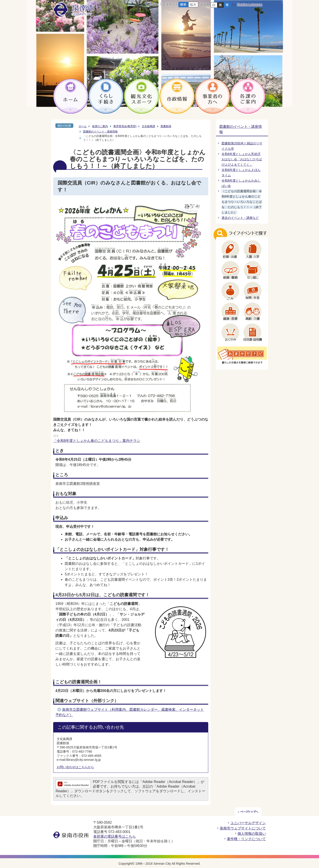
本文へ (154, 4)
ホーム (83, 126)
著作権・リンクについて (246, 839)
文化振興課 (148, 126)
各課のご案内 (100, 126)
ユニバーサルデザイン (248, 823)
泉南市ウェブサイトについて (243, 828)
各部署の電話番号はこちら (115, 836)
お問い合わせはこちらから (75, 767)
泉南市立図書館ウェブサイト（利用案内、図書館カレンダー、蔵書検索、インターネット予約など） (130, 712)
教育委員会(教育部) (125, 126)
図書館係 (166, 126)
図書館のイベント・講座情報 (100, 132)
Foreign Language (250, 4)
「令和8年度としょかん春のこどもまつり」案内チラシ (97, 441)
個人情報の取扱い (252, 834)
